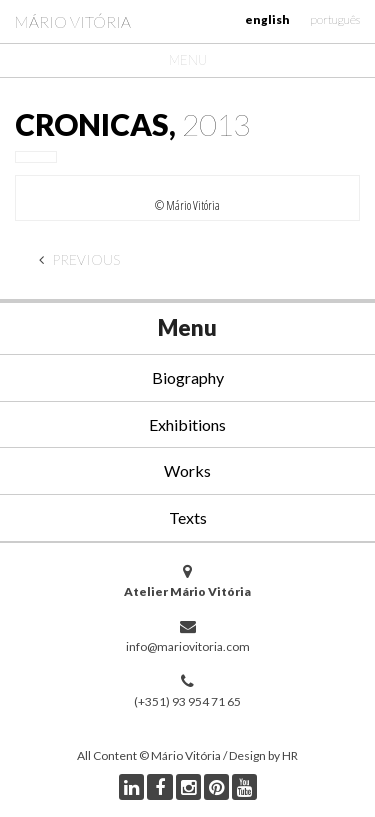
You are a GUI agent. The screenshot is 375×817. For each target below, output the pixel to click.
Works (187, 470)
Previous (79, 259)
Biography (188, 377)
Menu (188, 60)
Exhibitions (187, 424)
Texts (188, 517)
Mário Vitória (73, 21)
